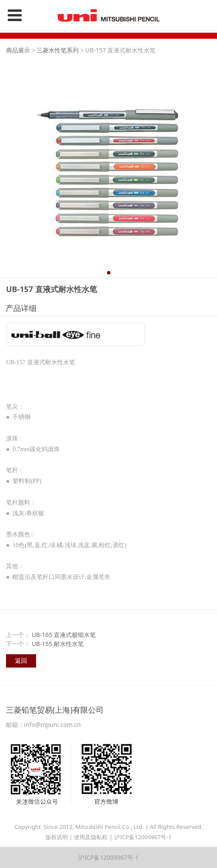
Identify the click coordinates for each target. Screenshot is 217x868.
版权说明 (57, 837)
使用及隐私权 (91, 837)
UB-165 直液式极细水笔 (64, 635)
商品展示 (18, 50)
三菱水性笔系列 (58, 50)
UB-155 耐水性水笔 (58, 644)
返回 (21, 660)
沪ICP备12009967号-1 (143, 837)
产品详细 (21, 308)
